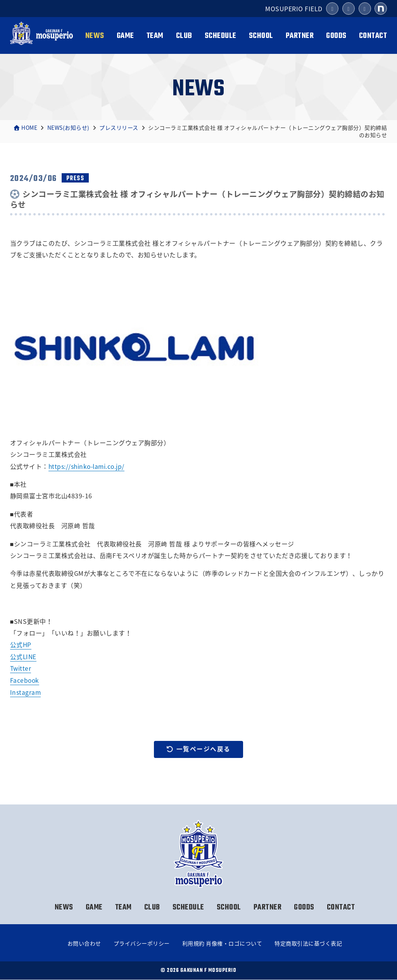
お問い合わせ (84, 944)
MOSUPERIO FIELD (294, 9)
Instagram (26, 692)
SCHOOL (261, 36)
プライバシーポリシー (142, 944)
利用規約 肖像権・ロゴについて (222, 944)
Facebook (25, 680)
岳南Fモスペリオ (41, 36)
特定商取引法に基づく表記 (308, 944)
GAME (125, 36)
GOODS (336, 36)
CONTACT (373, 36)
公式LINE (24, 656)
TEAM (155, 36)
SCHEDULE (221, 36)
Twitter (21, 668)
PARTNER (300, 36)
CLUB (184, 36)
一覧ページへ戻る (198, 749)
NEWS (95, 36)
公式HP (21, 644)
